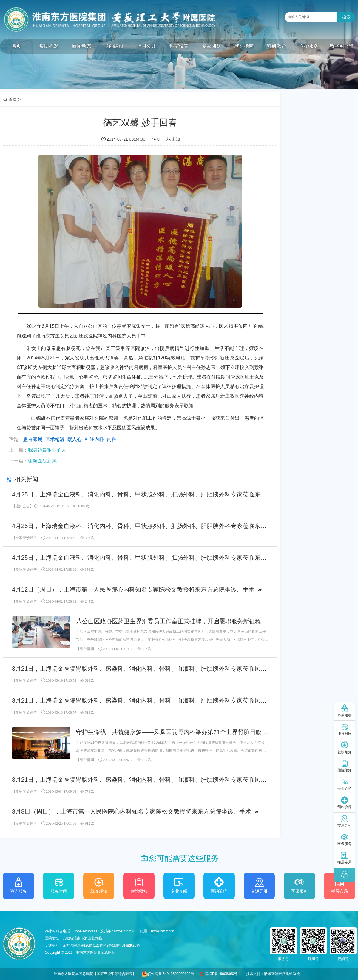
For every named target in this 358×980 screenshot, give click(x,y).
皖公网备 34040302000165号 (171, 974)
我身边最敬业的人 (47, 450)
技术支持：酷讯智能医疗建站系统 (273, 974)
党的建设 (114, 46)
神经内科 (94, 439)
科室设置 (179, 46)
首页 (16, 46)
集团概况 (49, 46)
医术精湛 (55, 439)
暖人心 (75, 439)
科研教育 (277, 46)
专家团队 (212, 46)
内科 (112, 439)
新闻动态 (81, 46)
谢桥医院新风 (42, 461)
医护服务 (309, 46)
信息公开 (146, 46)
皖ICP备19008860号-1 (223, 974)
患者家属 (33, 439)
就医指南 (244, 46)
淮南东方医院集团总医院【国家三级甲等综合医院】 (95, 974)
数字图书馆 (342, 46)
